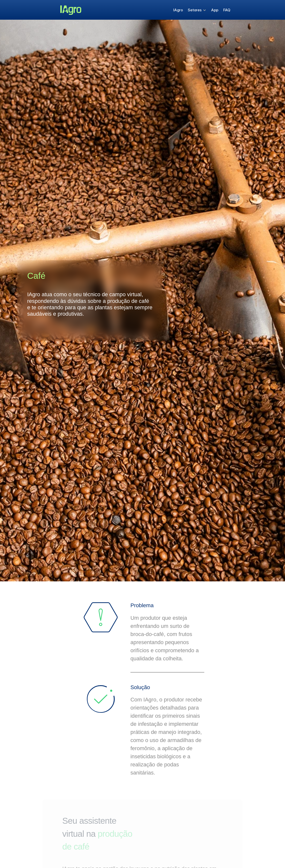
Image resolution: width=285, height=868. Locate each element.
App (215, 10)
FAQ (227, 10)
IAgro (178, 10)
